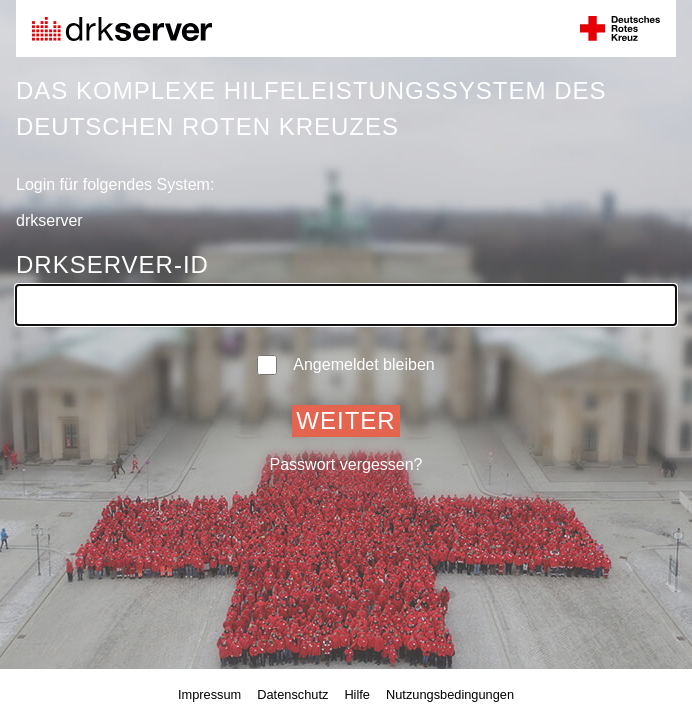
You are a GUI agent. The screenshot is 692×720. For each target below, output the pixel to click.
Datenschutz (292, 694)
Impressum (209, 694)
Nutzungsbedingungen (450, 694)
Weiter (345, 420)
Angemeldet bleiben (345, 365)
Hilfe (357, 694)
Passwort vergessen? (346, 464)
